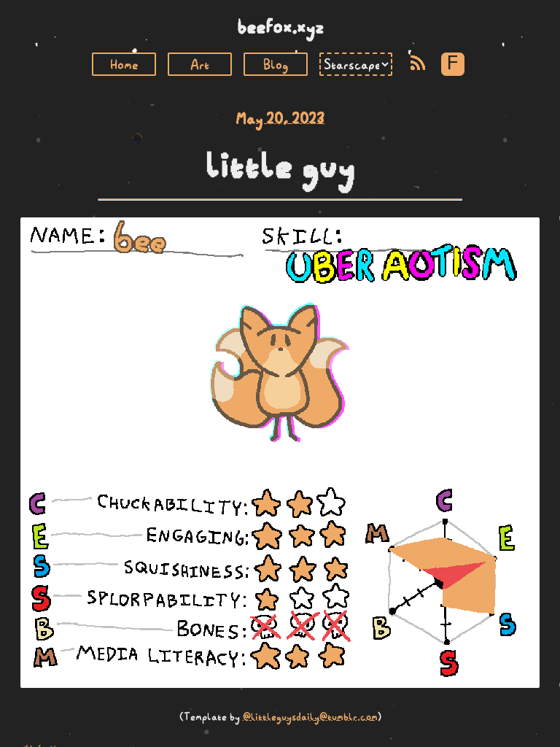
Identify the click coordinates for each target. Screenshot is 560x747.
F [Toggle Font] (452, 64)
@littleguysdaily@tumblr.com (310, 716)
